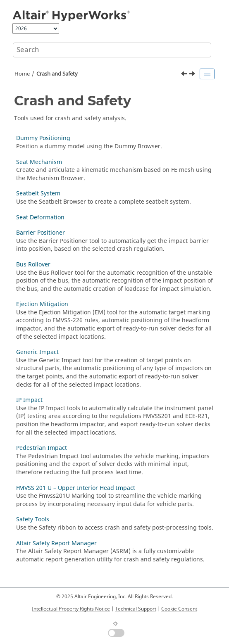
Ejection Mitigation (42, 304)
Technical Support (136, 609)
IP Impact (29, 400)
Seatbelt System (38, 194)
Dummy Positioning (43, 138)
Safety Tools (33, 519)
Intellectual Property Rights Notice (71, 609)
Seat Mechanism (39, 162)
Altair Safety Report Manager (56, 543)
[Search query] (112, 50)
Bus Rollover (33, 265)
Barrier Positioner (41, 233)
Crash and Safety (57, 74)
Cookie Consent (179, 609)
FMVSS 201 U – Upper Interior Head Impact (76, 488)
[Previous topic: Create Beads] (185, 75)
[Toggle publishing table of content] (207, 74)
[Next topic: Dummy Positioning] (193, 75)
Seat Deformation (40, 217)
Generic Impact (37, 352)
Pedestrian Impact (42, 448)
